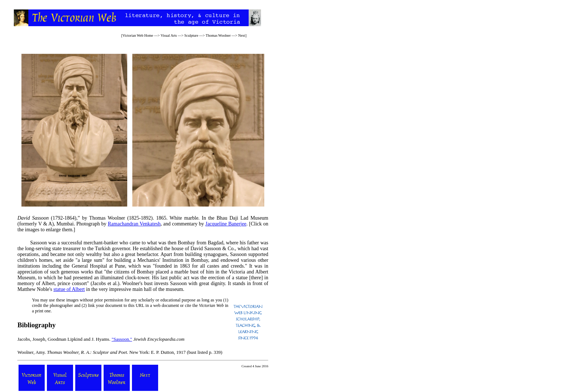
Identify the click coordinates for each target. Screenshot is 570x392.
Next (242, 35)
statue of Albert (69, 289)
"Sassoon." (122, 339)
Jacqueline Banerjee (226, 224)
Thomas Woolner (218, 35)
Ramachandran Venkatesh (134, 224)
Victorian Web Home (138, 35)
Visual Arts (169, 35)
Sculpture (191, 35)
